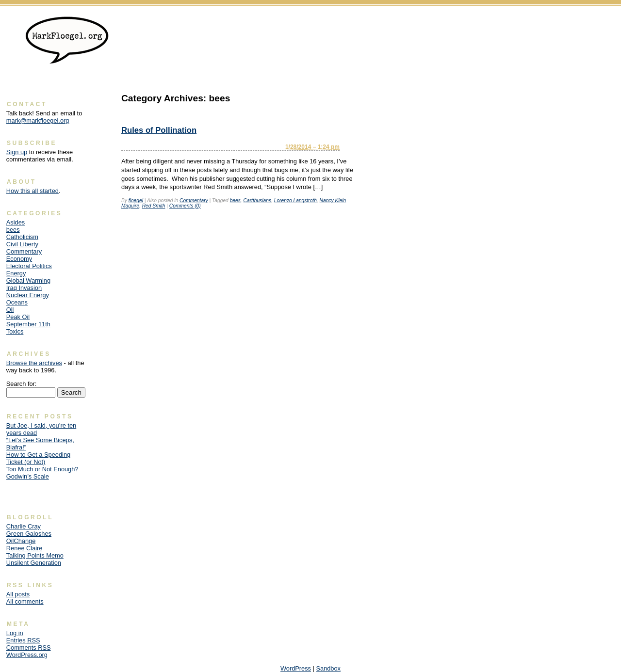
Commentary (194, 200)
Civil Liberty (22, 244)
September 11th (28, 324)
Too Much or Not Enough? (42, 469)
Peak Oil (18, 317)
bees (235, 200)
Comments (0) (185, 206)
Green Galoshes (29, 534)
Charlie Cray (24, 526)
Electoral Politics (29, 266)
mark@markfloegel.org (38, 120)
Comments (29, 648)
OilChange (21, 541)
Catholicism (22, 237)
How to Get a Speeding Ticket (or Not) (38, 458)
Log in (15, 633)
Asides (16, 222)
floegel (136, 200)
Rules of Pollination (159, 130)
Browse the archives (34, 363)
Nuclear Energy (28, 295)
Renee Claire (25, 548)
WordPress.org (27, 655)
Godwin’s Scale (28, 476)
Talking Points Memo (35, 555)
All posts (18, 594)
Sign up (17, 152)
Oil (10, 310)
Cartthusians (257, 200)
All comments (25, 601)
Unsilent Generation (34, 563)
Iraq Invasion (24, 288)
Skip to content (595, 22)
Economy (19, 259)
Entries (23, 640)
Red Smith (154, 206)
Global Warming (28, 280)
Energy (16, 273)
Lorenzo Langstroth (295, 200)
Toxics (15, 331)
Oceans (17, 302)
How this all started (33, 191)
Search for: (22, 384)
